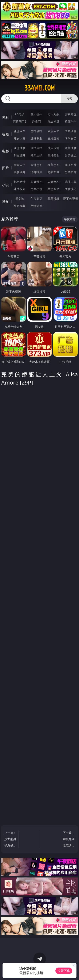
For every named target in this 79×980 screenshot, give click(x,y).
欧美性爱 (71, 148)
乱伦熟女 (54, 155)
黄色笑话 (54, 189)
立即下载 (64, 971)
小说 (5, 185)
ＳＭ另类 (71, 138)
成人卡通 (54, 148)
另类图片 (71, 172)
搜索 (69, 99)
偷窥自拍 (20, 165)
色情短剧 (36, 206)
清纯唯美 (36, 172)
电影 (5, 151)
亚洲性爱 (20, 148)
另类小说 (36, 189)
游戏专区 (71, 114)
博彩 (5, 117)
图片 (5, 168)
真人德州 (36, 114)
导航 (5, 202)
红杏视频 (20, 206)
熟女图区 (54, 172)
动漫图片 (71, 165)
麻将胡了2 (20, 121)
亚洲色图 (36, 165)
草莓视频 (54, 199)
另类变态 (71, 155)
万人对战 (54, 114)
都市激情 (20, 182)
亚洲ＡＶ (20, 131)
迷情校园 (20, 189)
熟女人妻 (20, 138)
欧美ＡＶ (54, 131)
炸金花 (36, 121)
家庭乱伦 (36, 182)
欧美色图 (54, 165)
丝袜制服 (36, 138)
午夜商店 (36, 199)
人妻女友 (54, 182)
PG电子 (19, 114)
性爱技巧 (71, 189)
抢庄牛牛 (71, 121)
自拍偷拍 (36, 131)
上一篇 (11, 840)
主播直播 (54, 138)
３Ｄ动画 (71, 131)
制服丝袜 (20, 155)
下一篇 (68, 840)
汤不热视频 (71, 199)
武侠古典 (71, 182)
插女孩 (20, 199)
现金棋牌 (54, 121)
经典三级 (36, 155)
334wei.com (40, 88)
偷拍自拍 (36, 148)
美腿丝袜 (20, 172)
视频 (5, 134)
